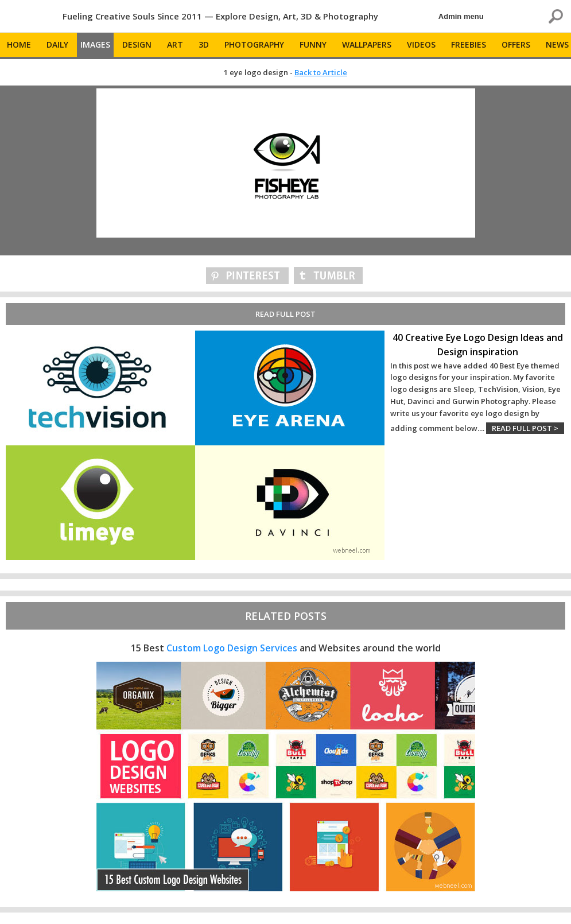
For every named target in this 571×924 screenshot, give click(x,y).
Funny (313, 44)
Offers (516, 44)
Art (175, 44)
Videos (421, 44)
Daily (57, 44)
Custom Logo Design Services (232, 648)
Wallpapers (367, 44)
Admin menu (461, 16)
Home (19, 44)
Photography (254, 44)
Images (95, 44)
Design (137, 44)
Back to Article (321, 72)
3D (204, 44)
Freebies (469, 44)
